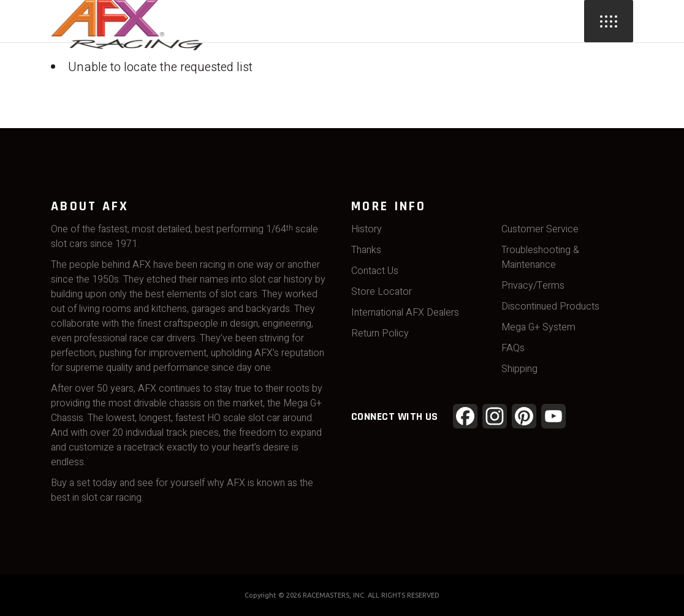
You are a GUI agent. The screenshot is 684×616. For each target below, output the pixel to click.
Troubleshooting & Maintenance (540, 257)
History (367, 229)
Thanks (366, 250)
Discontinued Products (550, 306)
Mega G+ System (538, 327)
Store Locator (382, 292)
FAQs (513, 348)
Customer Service (540, 229)
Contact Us (375, 271)
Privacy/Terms (533, 286)
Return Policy (380, 333)
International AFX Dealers (405, 313)
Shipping (519, 369)
